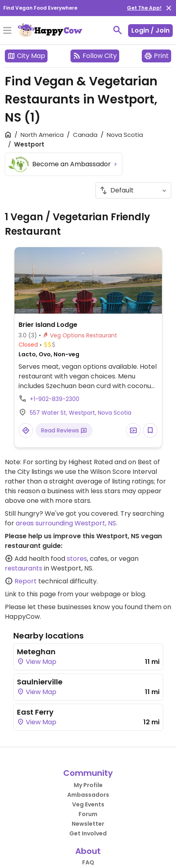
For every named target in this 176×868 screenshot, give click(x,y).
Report (26, 581)
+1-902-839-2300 (55, 399)
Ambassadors (88, 795)
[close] (169, 8)
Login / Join (150, 30)
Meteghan (36, 652)
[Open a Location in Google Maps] (26, 430)
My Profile (88, 785)
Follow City (95, 56)
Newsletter (88, 824)
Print (156, 56)
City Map (26, 56)
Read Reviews (64, 430)
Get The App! (144, 8)
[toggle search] (118, 30)
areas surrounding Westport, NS (66, 523)
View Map (37, 662)
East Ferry (35, 712)
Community (88, 773)
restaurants (24, 568)
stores (77, 559)
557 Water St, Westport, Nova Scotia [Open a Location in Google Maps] (81, 413)
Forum (88, 814)
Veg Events (88, 804)
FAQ (88, 862)
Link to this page (30, 594)
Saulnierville (40, 682)
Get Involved (88, 833)
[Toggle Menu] (7, 31)
